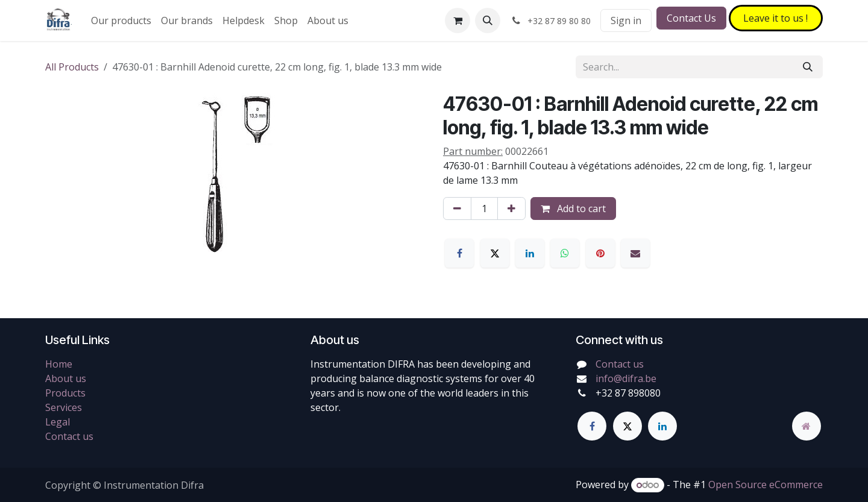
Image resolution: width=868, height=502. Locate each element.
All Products (72, 67)
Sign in (626, 20)
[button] (488, 20)
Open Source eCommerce (766, 485)
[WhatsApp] (565, 253)
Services (64, 407)
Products (65, 393)
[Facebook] (459, 253)
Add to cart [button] (573, 209)
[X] (495, 253)
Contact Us (691, 18)
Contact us (69, 436)
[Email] (635, 253)
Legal (58, 422)
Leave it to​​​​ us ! (775, 18)
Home (59, 364)
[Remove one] (457, 209)
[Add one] (511, 209)
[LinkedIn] (530, 253)
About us (66, 378)
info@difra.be (626, 378)
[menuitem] (121, 20)
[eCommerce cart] (458, 20)
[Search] (808, 67)
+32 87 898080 (628, 393)
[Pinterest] (600, 253)
